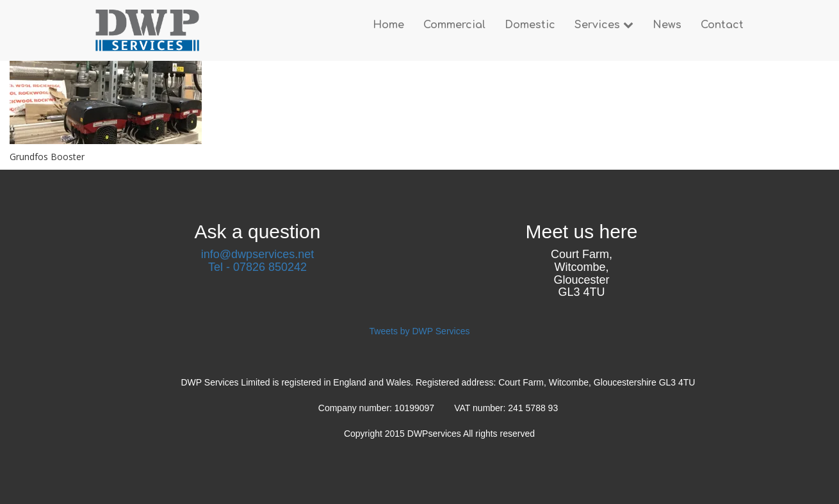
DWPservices (435, 434)
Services (604, 25)
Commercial (454, 25)
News (667, 25)
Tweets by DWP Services (420, 331)
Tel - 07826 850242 (257, 267)
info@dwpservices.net (257, 254)
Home (388, 25)
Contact (722, 25)
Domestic (530, 25)
